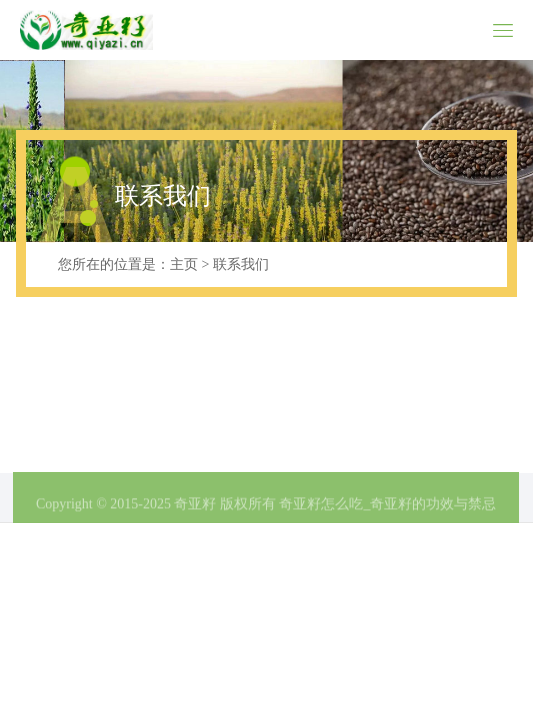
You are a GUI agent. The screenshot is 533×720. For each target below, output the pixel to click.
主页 (184, 264)
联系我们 (241, 264)
